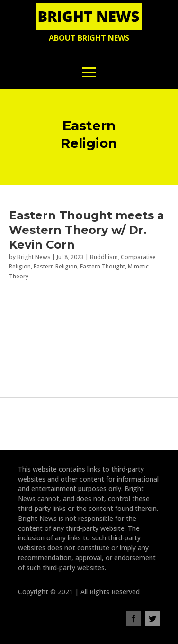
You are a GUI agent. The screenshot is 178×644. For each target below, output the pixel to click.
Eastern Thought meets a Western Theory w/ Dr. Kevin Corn (87, 230)
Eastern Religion (55, 266)
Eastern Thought (102, 266)
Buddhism (104, 257)
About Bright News (89, 38)
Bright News (34, 257)
